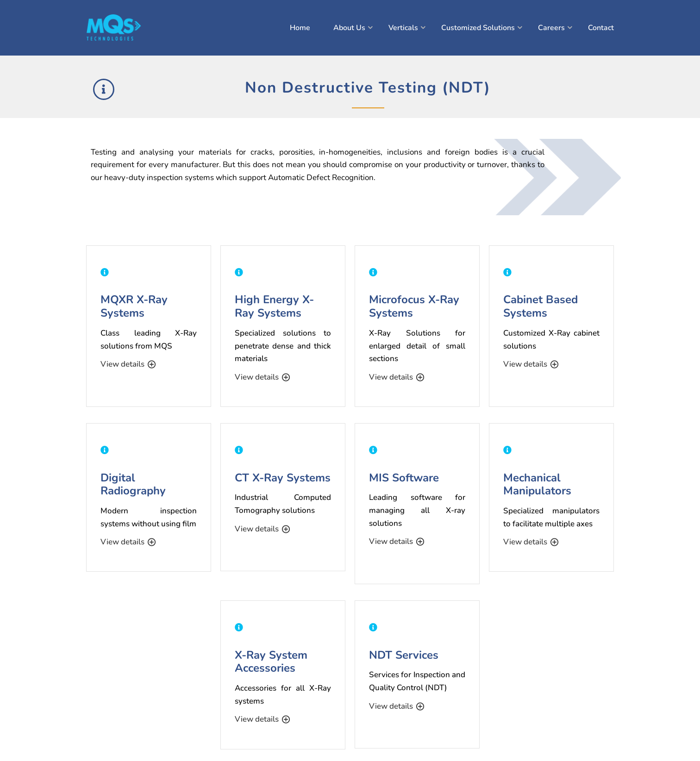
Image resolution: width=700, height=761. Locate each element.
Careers (551, 28)
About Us (349, 28)
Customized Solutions (478, 28)
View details (128, 365)
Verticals (403, 28)
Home (300, 28)
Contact (601, 28)
